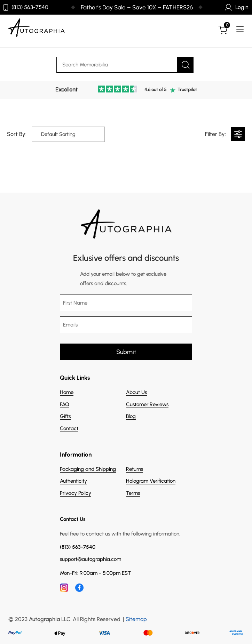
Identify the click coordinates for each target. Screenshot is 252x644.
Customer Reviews (147, 404)
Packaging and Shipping (88, 469)
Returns (135, 469)
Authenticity (73, 481)
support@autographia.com (90, 559)
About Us (136, 392)
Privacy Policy (76, 493)
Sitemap (136, 619)
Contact (69, 428)
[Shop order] (57, 134)
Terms (133, 493)
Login (237, 7)
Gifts (65, 416)
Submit (126, 352)
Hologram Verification (151, 481)
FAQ (65, 404)
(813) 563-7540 (26, 7)
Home (67, 392)
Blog (131, 416)
